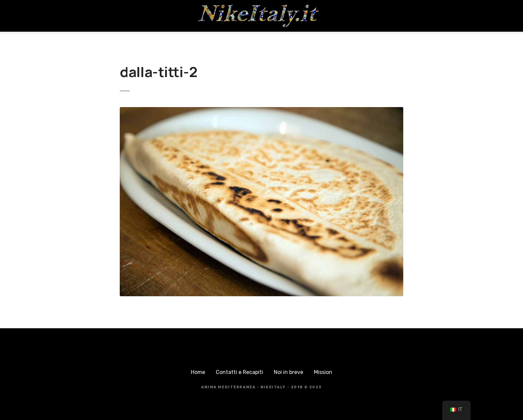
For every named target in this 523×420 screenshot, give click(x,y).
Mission (323, 372)
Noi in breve (289, 372)
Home (198, 372)
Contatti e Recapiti (239, 372)
